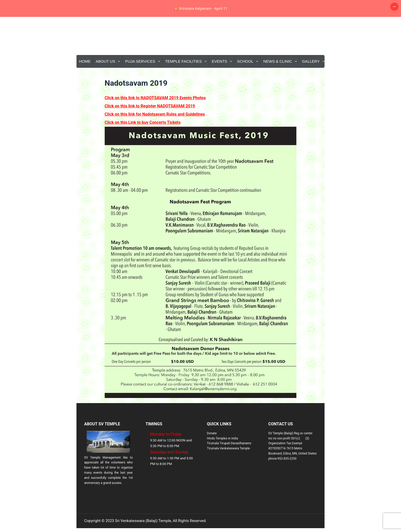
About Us (109, 78)
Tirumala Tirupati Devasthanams (229, 460)
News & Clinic (281, 78)
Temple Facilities (187, 78)
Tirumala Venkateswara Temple (228, 465)
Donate (212, 450)
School (249, 78)
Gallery (314, 78)
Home (85, 78)
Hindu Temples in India (222, 455)
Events (223, 78)
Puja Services (143, 78)
